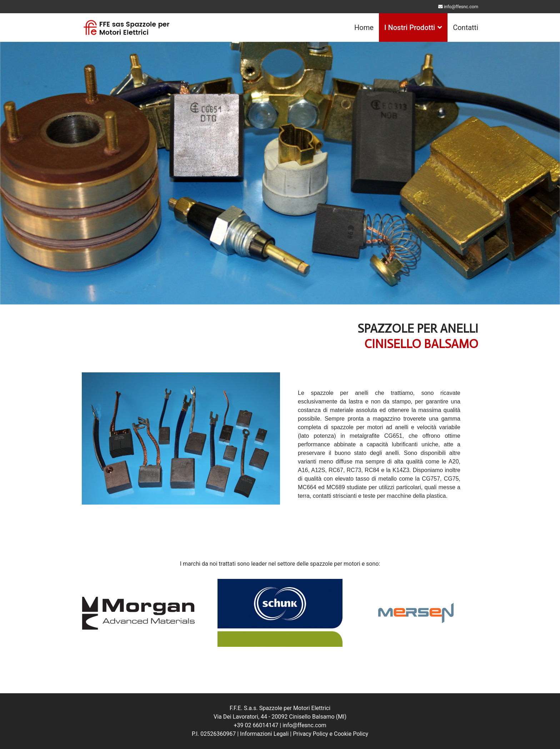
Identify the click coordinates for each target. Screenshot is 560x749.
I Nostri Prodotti (410, 28)
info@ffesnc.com (461, 7)
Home (364, 28)
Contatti (466, 28)
